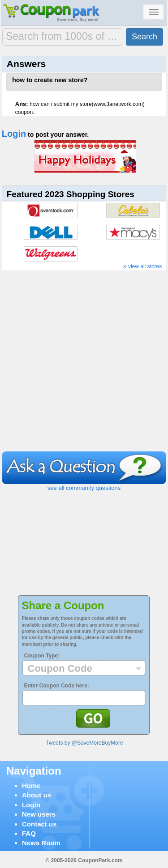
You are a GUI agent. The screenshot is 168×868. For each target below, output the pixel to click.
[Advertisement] (84, 363)
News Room (41, 843)
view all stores (143, 266)
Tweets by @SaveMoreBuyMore (84, 743)
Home (31, 786)
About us (37, 795)
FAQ (29, 833)
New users (39, 814)
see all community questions (84, 488)
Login (14, 134)
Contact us (39, 824)
